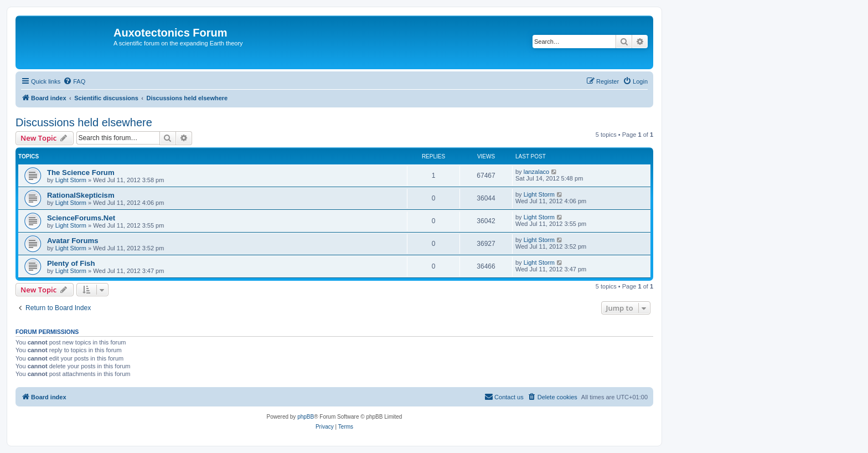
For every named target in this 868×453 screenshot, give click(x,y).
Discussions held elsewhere (84, 122)
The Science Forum (81, 173)
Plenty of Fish (71, 263)
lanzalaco (536, 172)
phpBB (306, 417)
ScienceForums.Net (81, 218)
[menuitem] (74, 81)
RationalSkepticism (81, 195)
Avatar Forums (73, 241)
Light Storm (71, 180)
